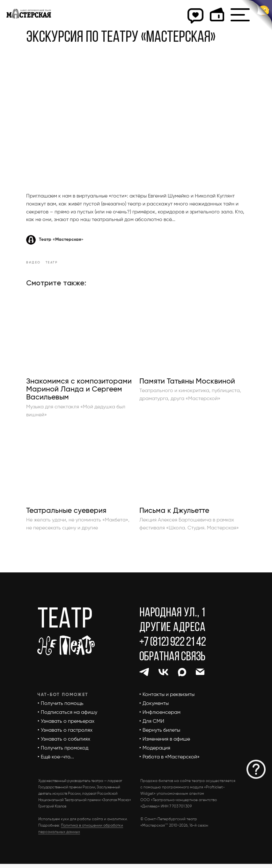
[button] (256, 769)
